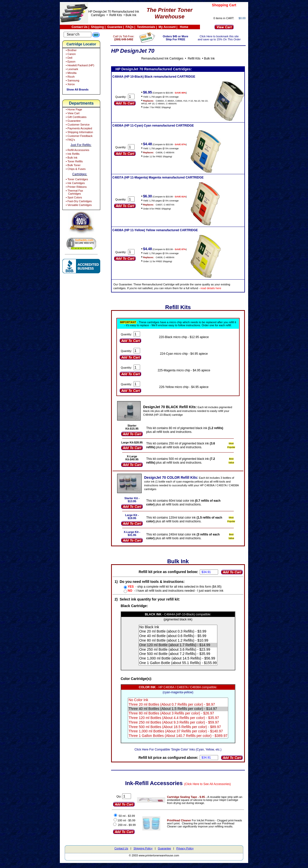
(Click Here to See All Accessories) (211, 787)
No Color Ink (181, 703)
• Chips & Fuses (75, 170)
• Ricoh (70, 77)
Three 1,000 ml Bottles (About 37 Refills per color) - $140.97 (181, 734)
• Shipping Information (79, 133)
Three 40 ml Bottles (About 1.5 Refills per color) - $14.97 (181, 712)
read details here (218, 288)
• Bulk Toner (73, 166)
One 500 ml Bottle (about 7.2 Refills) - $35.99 (182, 657)
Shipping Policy (143, 851)
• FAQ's (70, 140)
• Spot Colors (73, 198)
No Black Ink (182, 630)
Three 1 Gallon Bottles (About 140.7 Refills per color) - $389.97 (181, 739)
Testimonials (146, 27)
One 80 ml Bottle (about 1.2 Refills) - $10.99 (182, 644)
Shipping (97, 27)
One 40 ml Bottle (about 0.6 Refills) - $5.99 (182, 639)
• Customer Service (77, 125)
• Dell (69, 58)
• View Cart (72, 114)
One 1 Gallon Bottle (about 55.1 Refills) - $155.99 (182, 666)
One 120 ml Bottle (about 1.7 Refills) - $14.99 (182, 648)
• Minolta (71, 74)
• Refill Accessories (77, 151)
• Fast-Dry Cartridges (78, 202)
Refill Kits (115, 15)
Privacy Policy (185, 851)
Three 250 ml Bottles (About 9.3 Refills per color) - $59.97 (181, 726)
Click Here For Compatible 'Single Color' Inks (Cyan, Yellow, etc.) (182, 753)
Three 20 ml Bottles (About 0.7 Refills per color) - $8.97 (181, 708)
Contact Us (79, 27)
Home (184, 27)
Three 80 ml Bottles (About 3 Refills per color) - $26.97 (181, 716)
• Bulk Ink (71, 158)
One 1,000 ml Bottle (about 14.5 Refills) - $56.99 (182, 662)
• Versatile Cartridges (78, 206)
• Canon (70, 55)
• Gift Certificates (76, 118)
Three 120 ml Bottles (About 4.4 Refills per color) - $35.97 (181, 721)
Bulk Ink (131, 15)
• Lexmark (71, 70)
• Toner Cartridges (76, 180)
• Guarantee (73, 122)
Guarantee (115, 27)
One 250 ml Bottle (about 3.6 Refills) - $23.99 (182, 653)
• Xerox (70, 85)
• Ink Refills (72, 155)
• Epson (70, 62)
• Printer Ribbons (76, 188)
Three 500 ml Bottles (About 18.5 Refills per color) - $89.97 (181, 730)
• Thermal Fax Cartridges (74, 193)
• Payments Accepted (78, 129)
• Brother (71, 51)
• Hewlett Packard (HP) (80, 66)
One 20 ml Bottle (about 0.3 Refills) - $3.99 (182, 635)
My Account (167, 27)
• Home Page (73, 110)
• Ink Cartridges (75, 184)
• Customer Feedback (79, 137)
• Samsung (72, 81)
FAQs (130, 27)
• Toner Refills (74, 162)
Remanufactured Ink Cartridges (166, 58)
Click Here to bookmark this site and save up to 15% (221, 38)
